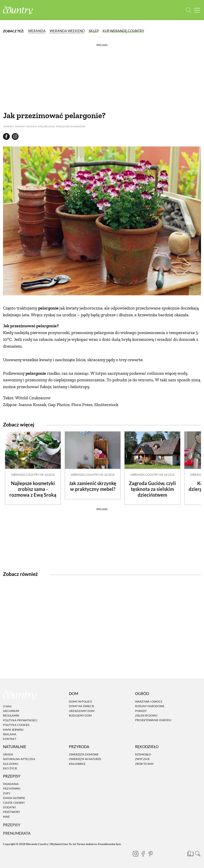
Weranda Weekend (67, 31)
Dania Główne (14, 798)
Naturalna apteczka (19, 759)
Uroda (8, 754)
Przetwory (12, 812)
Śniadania (11, 784)
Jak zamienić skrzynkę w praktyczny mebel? (93, 486)
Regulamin (11, 716)
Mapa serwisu (13, 730)
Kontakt (10, 739)
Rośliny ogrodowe (150, 706)
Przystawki (12, 789)
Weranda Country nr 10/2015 (33, 475)
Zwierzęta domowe (84, 754)
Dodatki (9, 807)
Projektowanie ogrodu (153, 720)
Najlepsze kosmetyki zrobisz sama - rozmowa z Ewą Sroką (33, 489)
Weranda (37, 31)
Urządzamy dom (82, 711)
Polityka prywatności (20, 720)
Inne (6, 817)
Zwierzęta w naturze (85, 759)
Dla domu (11, 764)
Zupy (7, 793)
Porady (141, 711)
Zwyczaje (142, 759)
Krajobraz (77, 764)
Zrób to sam (144, 764)
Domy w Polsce (80, 701)
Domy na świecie (82, 706)
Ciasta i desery (14, 803)
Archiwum (11, 711)
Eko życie (10, 768)
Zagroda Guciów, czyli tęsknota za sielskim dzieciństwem (152, 489)
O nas (7, 706)
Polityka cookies (16, 725)
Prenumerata (17, 833)
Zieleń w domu (146, 715)
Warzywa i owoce (149, 701)
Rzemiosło (143, 754)
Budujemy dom (80, 715)
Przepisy (12, 825)
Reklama (10, 734)
